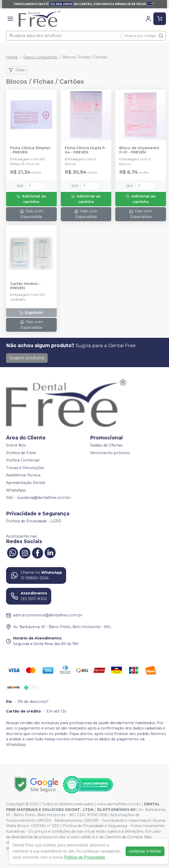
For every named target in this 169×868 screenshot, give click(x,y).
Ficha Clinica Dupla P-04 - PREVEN (86, 150)
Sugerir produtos (27, 358)
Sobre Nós (16, 445)
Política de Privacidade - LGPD (34, 521)
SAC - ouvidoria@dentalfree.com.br (38, 498)
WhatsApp (16, 490)
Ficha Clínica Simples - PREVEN (30, 150)
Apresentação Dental (26, 483)
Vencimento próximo (110, 453)
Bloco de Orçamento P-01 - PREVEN (139, 150)
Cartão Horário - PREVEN (25, 286)
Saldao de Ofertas (106, 445)
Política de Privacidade (85, 857)
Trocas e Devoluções (25, 468)
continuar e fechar (145, 851)
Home (12, 57)
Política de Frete (21, 453)
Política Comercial (23, 460)
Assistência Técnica (23, 475)
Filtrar (17, 70)
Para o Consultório (40, 57)
